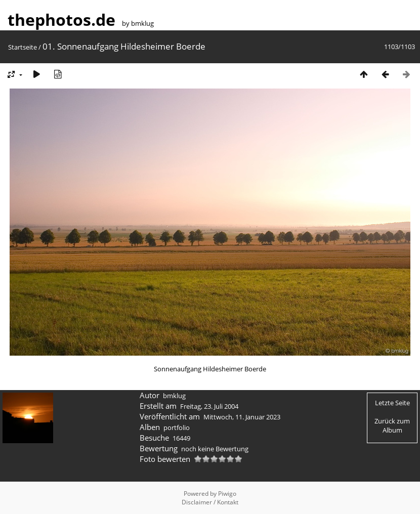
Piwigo (227, 494)
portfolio (177, 427)
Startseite (23, 47)
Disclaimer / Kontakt (210, 502)
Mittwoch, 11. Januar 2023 (242, 417)
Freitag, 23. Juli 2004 (209, 406)
